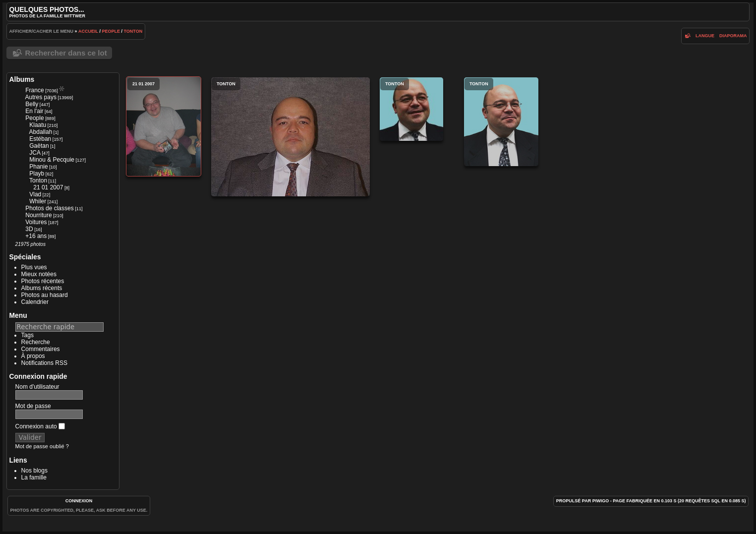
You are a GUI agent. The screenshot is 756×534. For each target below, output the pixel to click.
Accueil (88, 31)
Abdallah (41, 132)
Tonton (133, 31)
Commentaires (41, 349)
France (34, 90)
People (111, 31)
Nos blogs (34, 471)
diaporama (733, 36)
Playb (37, 174)
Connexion (79, 501)
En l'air (34, 111)
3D (29, 229)
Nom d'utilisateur (37, 387)
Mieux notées (39, 274)
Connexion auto (40, 426)
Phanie (38, 167)
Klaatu (38, 125)
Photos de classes (49, 208)
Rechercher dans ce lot (66, 53)
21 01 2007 (48, 187)
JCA (35, 153)
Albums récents (42, 288)
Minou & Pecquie (52, 160)
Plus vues (34, 267)
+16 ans (36, 236)
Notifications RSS (44, 363)
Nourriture (38, 215)
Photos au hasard (45, 295)
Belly (32, 104)
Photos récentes (43, 281)
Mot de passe (33, 406)
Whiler (38, 201)
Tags (28, 335)
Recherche (36, 342)
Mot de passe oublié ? (42, 446)
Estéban (40, 139)
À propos (33, 356)
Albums (22, 79)
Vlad (35, 194)
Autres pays (41, 97)
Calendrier (35, 302)
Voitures (36, 222)
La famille (34, 477)
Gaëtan (39, 146)
